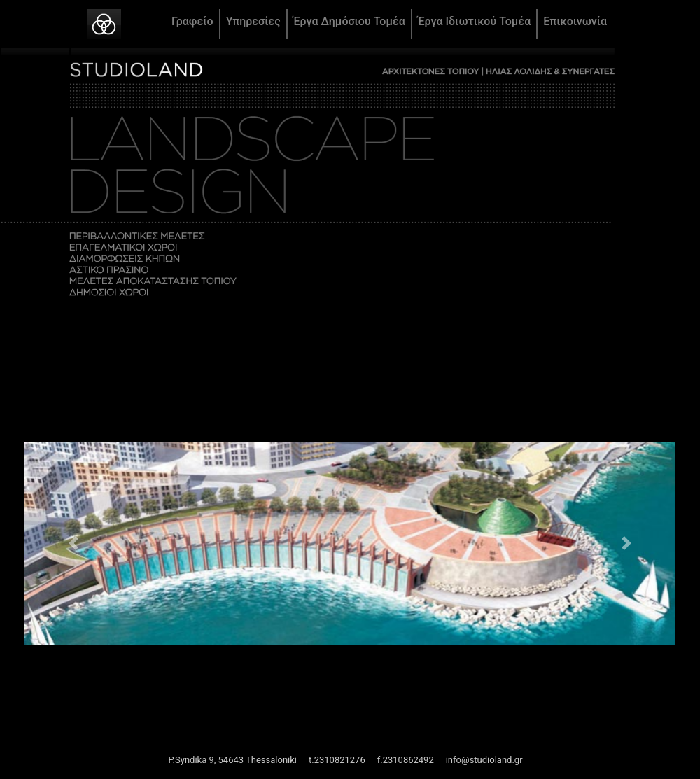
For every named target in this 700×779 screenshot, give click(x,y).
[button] (73, 543)
